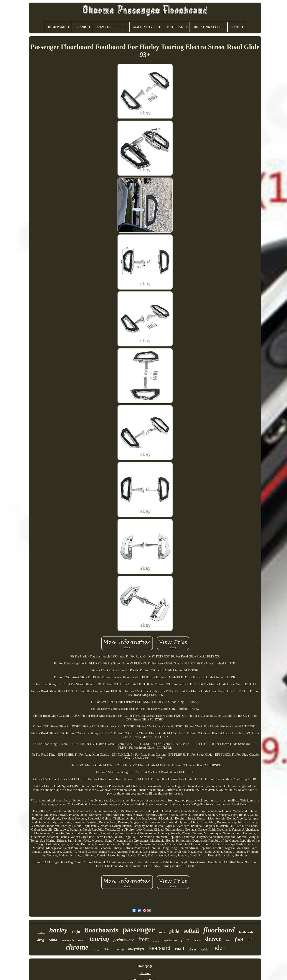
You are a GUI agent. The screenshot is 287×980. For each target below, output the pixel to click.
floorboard (219, 930)
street (192, 949)
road (179, 948)
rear (107, 949)
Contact (145, 973)
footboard (159, 948)
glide (174, 931)
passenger (139, 930)
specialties (170, 940)
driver (213, 939)
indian (156, 941)
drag (41, 940)
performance (124, 940)
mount (197, 940)
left (250, 940)
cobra (53, 940)
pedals (204, 949)
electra (96, 950)
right (76, 932)
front (144, 939)
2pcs (228, 940)
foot (239, 939)
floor (185, 940)
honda (120, 949)
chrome (77, 947)
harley (58, 930)
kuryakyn (136, 949)
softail (191, 931)
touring (100, 939)
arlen (82, 940)
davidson (41, 933)
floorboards (101, 930)
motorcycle (68, 940)
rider (218, 948)
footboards (246, 932)
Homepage (145, 966)
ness (162, 932)
